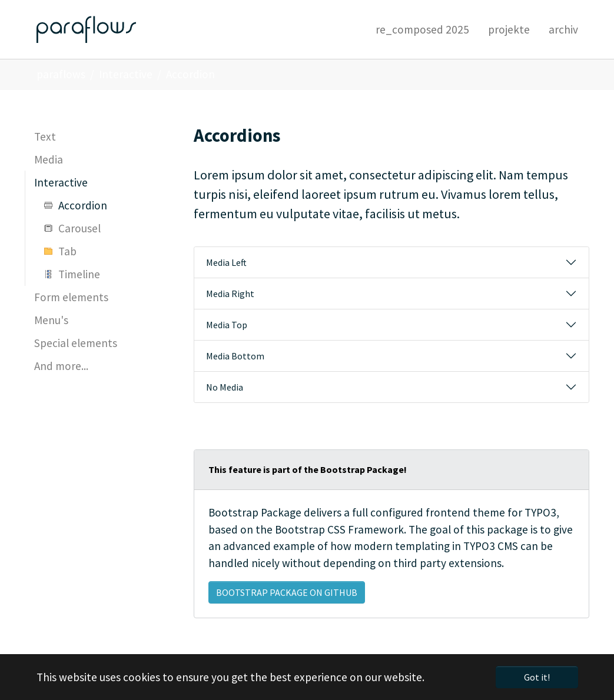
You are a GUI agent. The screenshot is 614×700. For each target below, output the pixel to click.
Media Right (230, 294)
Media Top (227, 325)
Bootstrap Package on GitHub (287, 592)
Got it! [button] (537, 677)
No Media (225, 387)
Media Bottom (235, 356)
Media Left (226, 262)
